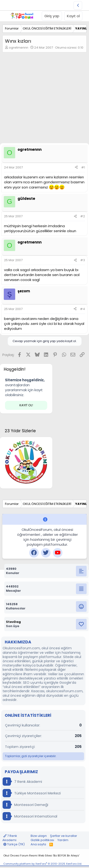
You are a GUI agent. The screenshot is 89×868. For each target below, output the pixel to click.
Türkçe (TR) (14, 844)
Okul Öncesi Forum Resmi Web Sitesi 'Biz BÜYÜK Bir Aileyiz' (41, 855)
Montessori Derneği (25, 805)
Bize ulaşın (39, 836)
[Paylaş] (76, 168)
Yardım (63, 840)
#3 (83, 260)
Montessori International (30, 816)
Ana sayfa (38, 844)
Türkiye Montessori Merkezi (32, 793)
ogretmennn (19, 48)
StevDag (13, 622)
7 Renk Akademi (22, 782)
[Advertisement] (44, 99)
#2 (83, 216)
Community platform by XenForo (43, 864)
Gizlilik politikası (42, 840)
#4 (82, 309)
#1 (83, 167)
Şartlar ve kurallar (64, 836)
